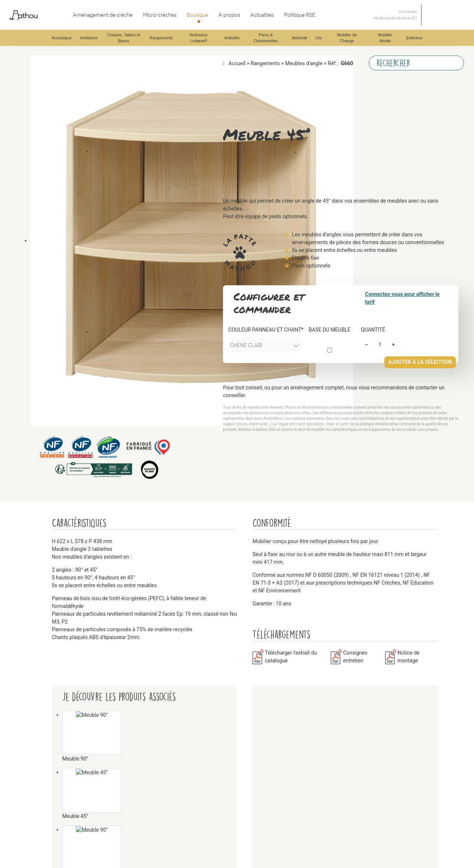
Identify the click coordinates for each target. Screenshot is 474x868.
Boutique (29, 32)
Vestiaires (44, 59)
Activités (43, 385)
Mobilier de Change (56, 759)
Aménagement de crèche (47, 19)
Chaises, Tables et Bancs (62, 152)
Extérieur (44, 859)
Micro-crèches (35, 25)
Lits (37, 672)
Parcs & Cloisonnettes (59, 526)
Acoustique (46, 39)
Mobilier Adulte (52, 806)
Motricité (44, 586)
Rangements (47, 252)
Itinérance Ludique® (57, 352)
